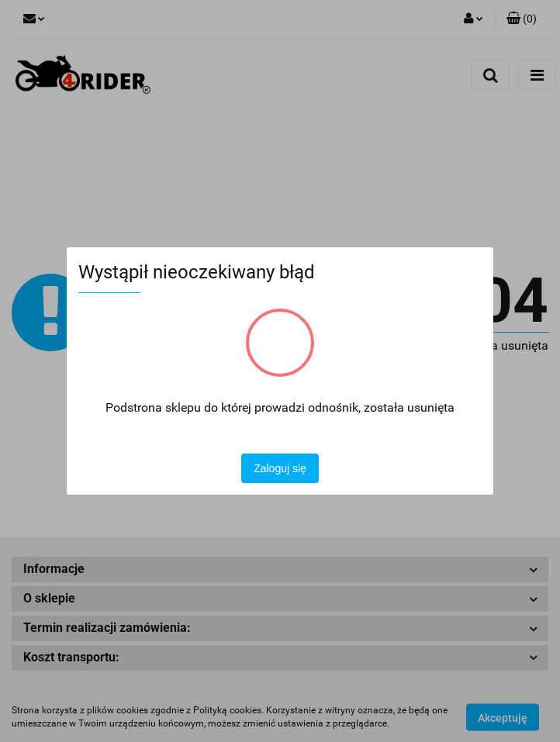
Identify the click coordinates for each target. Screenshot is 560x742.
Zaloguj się (280, 468)
